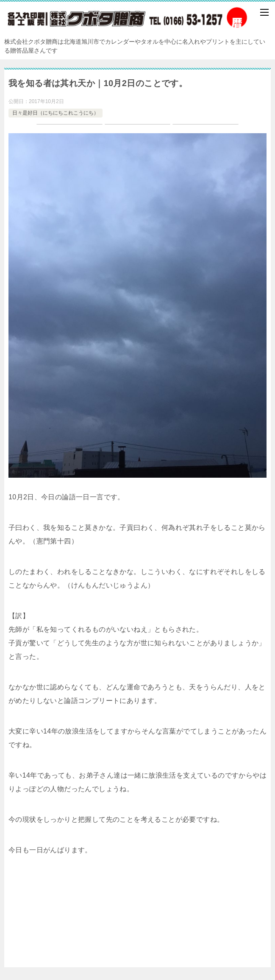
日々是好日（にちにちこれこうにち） (56, 113)
